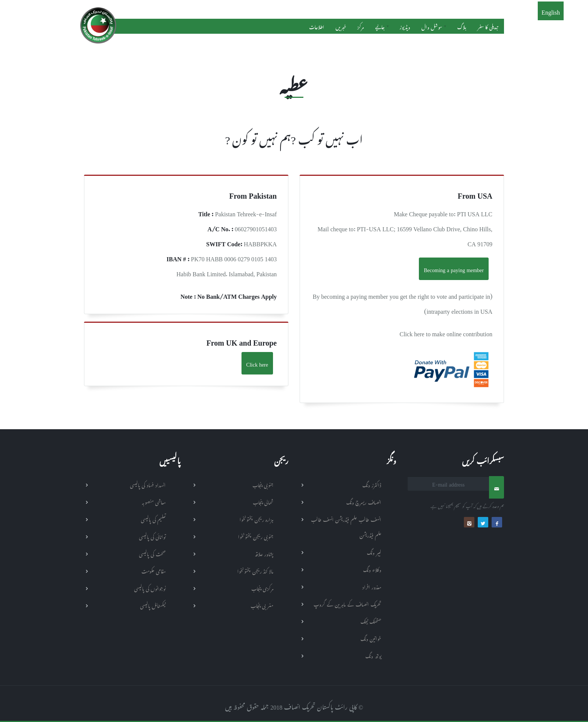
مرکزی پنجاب (262, 588)
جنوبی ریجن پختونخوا (256, 536)
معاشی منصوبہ (154, 501)
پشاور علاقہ (264, 553)
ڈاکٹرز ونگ (372, 484)
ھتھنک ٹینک (371, 621)
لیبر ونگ (374, 552)
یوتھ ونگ (373, 655)
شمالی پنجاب (263, 501)
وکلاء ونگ (372, 569)
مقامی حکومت (154, 570)
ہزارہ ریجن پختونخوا (256, 519)
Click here (257, 363)
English (551, 11)
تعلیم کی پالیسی (153, 519)
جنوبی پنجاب (263, 484)
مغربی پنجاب (262, 605)
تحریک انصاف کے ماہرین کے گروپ (347, 603)
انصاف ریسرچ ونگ (364, 501)
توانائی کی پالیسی (152, 536)
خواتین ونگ (371, 638)
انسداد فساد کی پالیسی (148, 484)
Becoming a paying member (454, 269)
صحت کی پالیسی (152, 553)
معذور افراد (372, 586)
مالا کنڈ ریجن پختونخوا (255, 570)
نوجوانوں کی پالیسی (150, 588)
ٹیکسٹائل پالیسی (153, 605)
